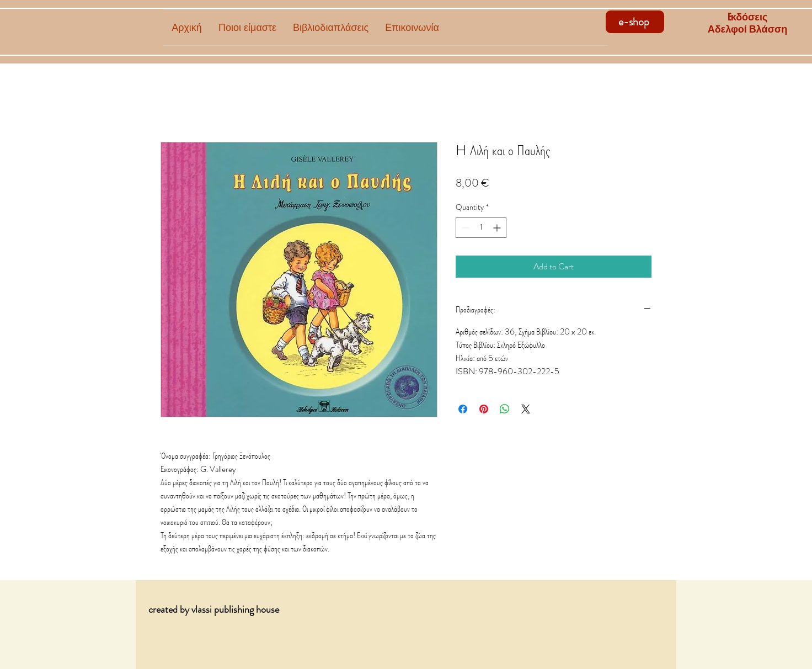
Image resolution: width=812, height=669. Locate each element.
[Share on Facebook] (463, 409)
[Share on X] (526, 409)
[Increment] (498, 228)
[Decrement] (464, 228)
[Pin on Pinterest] (484, 409)
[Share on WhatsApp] (505, 409)
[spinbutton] (481, 228)
